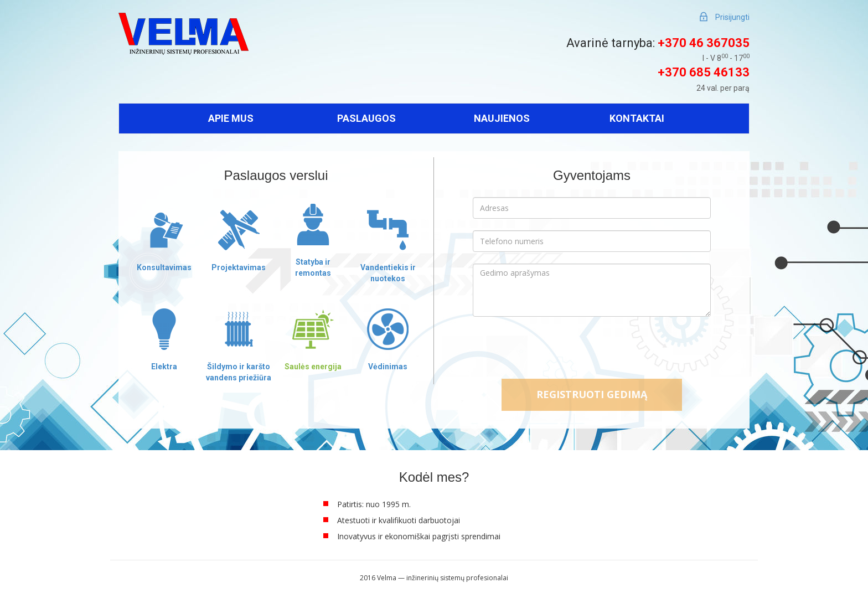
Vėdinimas (388, 367)
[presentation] (592, 349)
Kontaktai (637, 118)
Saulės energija (313, 367)
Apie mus (231, 118)
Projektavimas (239, 267)
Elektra (164, 367)
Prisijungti (732, 17)
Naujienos (502, 118)
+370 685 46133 (704, 72)
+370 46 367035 (704, 43)
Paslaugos (366, 118)
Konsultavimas (164, 267)
